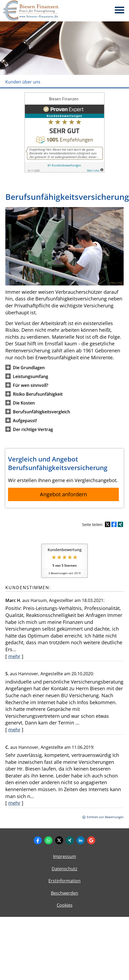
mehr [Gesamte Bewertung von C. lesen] (14, 803)
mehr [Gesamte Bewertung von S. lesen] (14, 730)
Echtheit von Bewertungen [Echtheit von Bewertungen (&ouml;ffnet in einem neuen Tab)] (105, 817)
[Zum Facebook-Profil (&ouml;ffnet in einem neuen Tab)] (38, 840)
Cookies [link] (65, 905)
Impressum (64, 856)
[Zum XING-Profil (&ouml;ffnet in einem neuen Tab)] (70, 840)
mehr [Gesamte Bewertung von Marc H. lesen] (14, 656)
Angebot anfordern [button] (63, 494)
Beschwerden (64, 893)
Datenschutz (64, 869)
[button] (29, 367)
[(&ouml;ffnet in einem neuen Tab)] (64, 171)
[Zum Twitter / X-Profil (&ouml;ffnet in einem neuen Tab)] (59, 840)
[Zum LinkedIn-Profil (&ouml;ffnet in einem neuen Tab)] (81, 840)
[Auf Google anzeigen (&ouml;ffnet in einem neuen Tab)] (91, 840)
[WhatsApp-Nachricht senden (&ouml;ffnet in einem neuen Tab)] (48, 840)
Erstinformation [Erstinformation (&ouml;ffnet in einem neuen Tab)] (64, 881)
